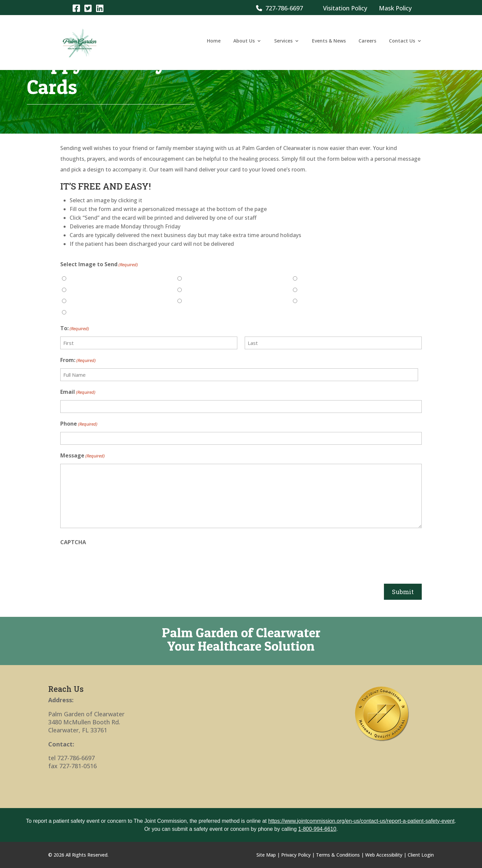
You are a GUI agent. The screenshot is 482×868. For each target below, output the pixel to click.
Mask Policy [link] (395, 8)
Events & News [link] (329, 45)
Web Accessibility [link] (384, 855)
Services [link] (283, 45)
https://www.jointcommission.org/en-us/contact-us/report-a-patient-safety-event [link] (361, 821)
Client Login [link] (421, 855)
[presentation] (111, 563)
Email (78, 392)
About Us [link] (244, 45)
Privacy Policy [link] (296, 855)
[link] (76, 8)
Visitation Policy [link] (345, 8)
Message (83, 456)
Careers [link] (367, 45)
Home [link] (214, 45)
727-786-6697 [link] (279, 8)
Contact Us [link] (402, 45)
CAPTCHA (73, 542)
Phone (79, 424)
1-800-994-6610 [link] (317, 829)
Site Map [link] (266, 855)
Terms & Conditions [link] (338, 855)
